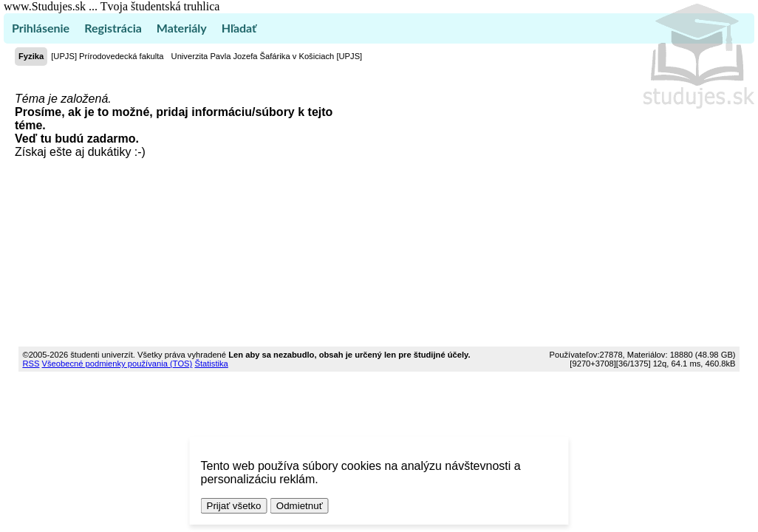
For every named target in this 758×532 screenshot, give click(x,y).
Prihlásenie (41, 28)
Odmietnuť (300, 506)
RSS (31, 364)
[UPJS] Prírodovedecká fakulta (107, 56)
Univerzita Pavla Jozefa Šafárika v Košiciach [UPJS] (267, 56)
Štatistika (211, 364)
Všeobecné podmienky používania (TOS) (117, 364)
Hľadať (239, 28)
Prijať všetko (234, 506)
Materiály (182, 28)
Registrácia (113, 28)
